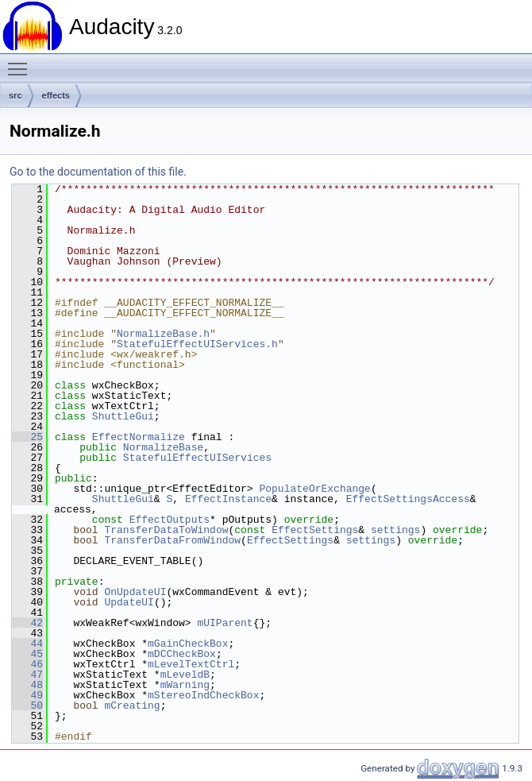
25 (27, 437)
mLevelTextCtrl (191, 664)
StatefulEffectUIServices (197, 458)
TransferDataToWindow (166, 530)
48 (27, 685)
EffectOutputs (170, 520)
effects (56, 95)
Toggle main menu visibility (21, 62)
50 (27, 706)
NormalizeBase (163, 447)
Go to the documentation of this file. (98, 172)
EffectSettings (315, 530)
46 (27, 664)
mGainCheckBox (188, 644)
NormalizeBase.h (163, 334)
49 (27, 695)
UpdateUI (129, 602)
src (15, 95)
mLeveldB (185, 675)
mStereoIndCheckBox (203, 695)
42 (27, 623)
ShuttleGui (123, 416)
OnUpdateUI (135, 592)
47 (27, 675)
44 (27, 644)
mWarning (185, 685)
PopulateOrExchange (314, 489)
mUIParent (225, 623)
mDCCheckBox (182, 654)
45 (27, 654)
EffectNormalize (139, 437)
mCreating (132, 706)
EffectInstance (228, 499)
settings (395, 530)
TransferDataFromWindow (172, 540)
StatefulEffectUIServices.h (197, 344)
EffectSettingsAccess (408, 499)
